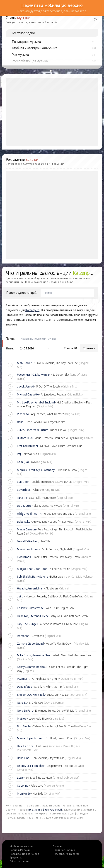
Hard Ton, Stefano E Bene (33, 616)
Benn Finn (23, 758)
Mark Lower (24, 363)
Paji (19, 454)
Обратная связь (19, 862)
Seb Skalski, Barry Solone (33, 577)
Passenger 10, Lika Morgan (34, 375)
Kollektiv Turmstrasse (30, 608)
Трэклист (89, 348)
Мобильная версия (21, 846)
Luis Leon (23, 482)
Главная (57, 846)
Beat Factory (25, 746)
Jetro (20, 596)
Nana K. (22, 703)
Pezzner (22, 679)
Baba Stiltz (24, 522)
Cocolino (23, 786)
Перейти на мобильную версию (52, 5)
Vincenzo (23, 414)
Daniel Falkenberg (28, 541)
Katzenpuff (32, 310)
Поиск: (10, 339)
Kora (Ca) (23, 462)
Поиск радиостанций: (22, 293)
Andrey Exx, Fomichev (31, 766)
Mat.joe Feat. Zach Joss (32, 569)
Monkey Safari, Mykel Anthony (36, 470)
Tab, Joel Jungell (28, 624)
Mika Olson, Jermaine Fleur (34, 655)
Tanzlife (22, 498)
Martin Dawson (26, 529)
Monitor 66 (24, 794)
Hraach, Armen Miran (30, 588)
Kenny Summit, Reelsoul (32, 667)
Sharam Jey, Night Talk (31, 695)
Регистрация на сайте (66, 854)
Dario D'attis (24, 687)
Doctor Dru (24, 636)
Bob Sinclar (24, 726)
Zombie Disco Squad (30, 644)
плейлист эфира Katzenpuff (45, 810)
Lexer (20, 778)
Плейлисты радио (64, 850)
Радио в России (20, 850)
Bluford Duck (25, 438)
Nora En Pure (25, 711)
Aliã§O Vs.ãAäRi (30, 514)
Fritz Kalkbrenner (28, 446)
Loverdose (24, 490)
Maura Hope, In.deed (30, 738)
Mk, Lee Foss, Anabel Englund (36, 402)
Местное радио (24, 33)
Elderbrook (24, 557)
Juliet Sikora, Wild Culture (33, 430)
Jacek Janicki (25, 386)
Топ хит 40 (70, 348)
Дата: (10, 348)
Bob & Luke (24, 506)
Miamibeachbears (28, 549)
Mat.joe (22, 719)
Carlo (20, 422)
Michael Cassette (28, 394)
